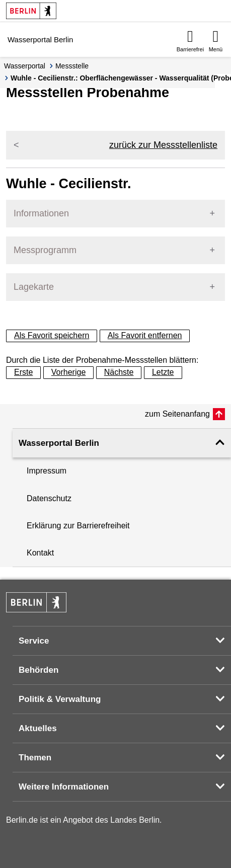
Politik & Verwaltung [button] (60, 699)
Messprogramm (45, 250)
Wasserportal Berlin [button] (59, 443)
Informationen (41, 213)
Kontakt (40, 553)
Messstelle (72, 66)
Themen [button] (35, 758)
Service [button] (34, 641)
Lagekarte (34, 287)
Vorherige (69, 372)
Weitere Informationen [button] (64, 787)
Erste (23, 372)
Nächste (119, 372)
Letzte (163, 372)
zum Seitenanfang (177, 414)
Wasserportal (25, 66)
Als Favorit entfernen (145, 335)
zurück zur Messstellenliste (163, 145)
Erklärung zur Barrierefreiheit (78, 526)
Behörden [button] (38, 670)
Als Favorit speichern (52, 335)
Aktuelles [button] (38, 728)
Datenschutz (49, 498)
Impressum (47, 471)
